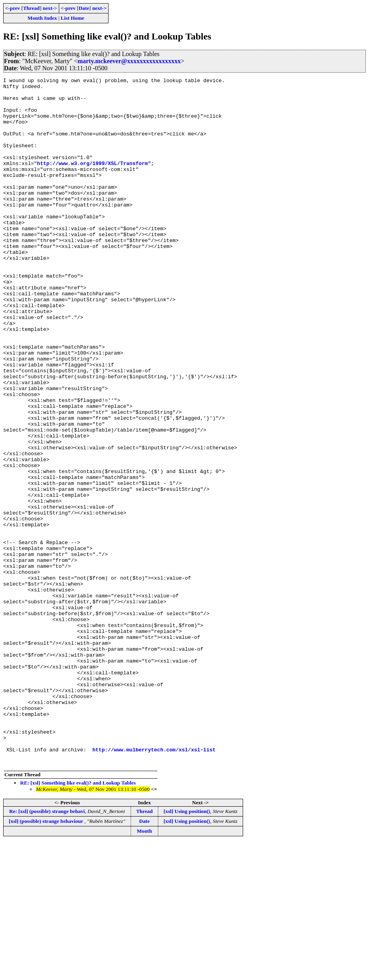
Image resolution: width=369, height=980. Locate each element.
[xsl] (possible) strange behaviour (47, 958)
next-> (50, 8)
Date (84, 8)
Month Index (42, 18)
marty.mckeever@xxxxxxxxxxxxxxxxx (129, 61)
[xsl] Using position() (187, 949)
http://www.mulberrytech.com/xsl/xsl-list (154, 884)
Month (145, 968)
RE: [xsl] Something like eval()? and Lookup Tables (78, 920)
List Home (73, 18)
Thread (31, 8)
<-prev (13, 8)
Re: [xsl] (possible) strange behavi (47, 949)
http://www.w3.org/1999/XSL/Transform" (94, 181)
